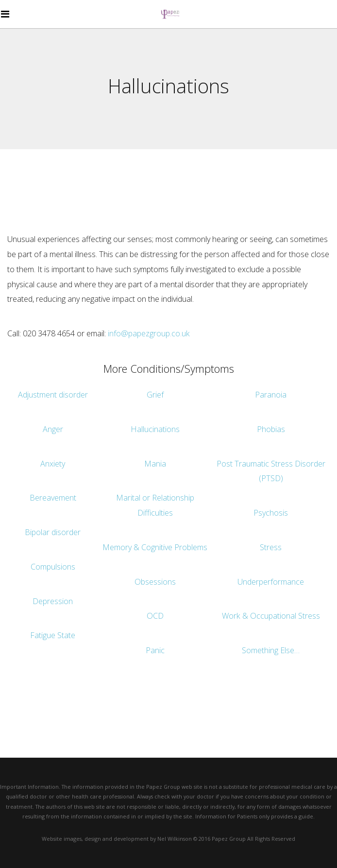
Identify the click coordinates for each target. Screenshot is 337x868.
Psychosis (271, 513)
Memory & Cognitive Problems (155, 547)
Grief (155, 395)
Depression (53, 601)
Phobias (271, 429)
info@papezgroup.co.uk (149, 333)
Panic (155, 650)
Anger (53, 429)
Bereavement (53, 498)
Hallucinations (155, 429)
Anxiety (53, 464)
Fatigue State (53, 635)
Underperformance (271, 582)
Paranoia (271, 395)
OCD (155, 616)
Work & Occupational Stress (271, 616)
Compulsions (53, 567)
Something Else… (271, 650)
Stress (271, 547)
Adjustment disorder (53, 395)
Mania (155, 464)
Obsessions (155, 582)
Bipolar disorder (53, 532)
